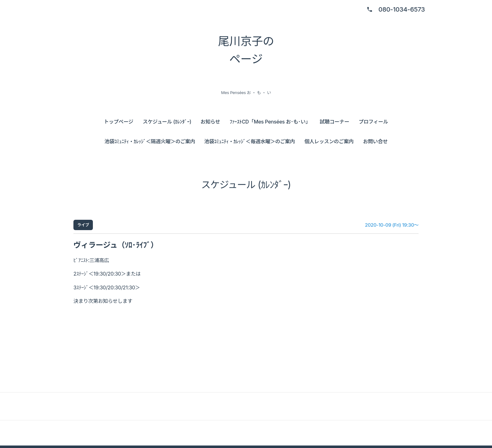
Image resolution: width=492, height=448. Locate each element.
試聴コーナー (334, 122)
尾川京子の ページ (246, 50)
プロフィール (373, 122)
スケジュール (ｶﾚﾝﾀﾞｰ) (167, 122)
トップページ (119, 122)
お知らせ (210, 122)
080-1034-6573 (402, 9)
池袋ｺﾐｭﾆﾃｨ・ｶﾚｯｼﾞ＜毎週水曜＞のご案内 (250, 141)
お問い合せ (375, 141)
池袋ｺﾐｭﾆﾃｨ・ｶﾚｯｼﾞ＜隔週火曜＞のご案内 (150, 141)
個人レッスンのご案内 (329, 141)
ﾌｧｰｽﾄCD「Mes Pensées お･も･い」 (270, 122)
